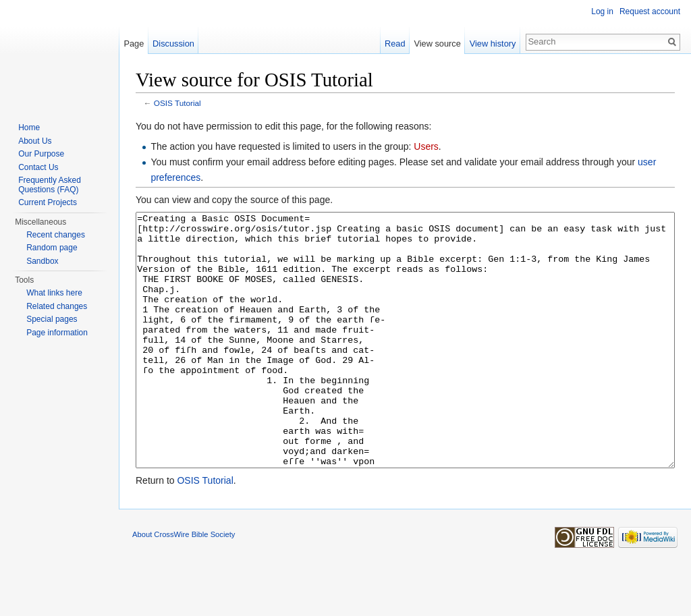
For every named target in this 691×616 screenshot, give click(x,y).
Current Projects (48, 202)
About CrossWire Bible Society (184, 585)
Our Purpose (41, 154)
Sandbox (42, 261)
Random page (52, 248)
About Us (35, 141)
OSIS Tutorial (177, 103)
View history (493, 44)
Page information (57, 333)
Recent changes (56, 235)
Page (134, 44)
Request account (650, 11)
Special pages (52, 319)
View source (437, 44)
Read (395, 44)
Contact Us (38, 167)
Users (426, 146)
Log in (602, 11)
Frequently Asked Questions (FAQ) (50, 185)
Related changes (57, 306)
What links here (54, 293)
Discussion (173, 44)
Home (29, 128)
